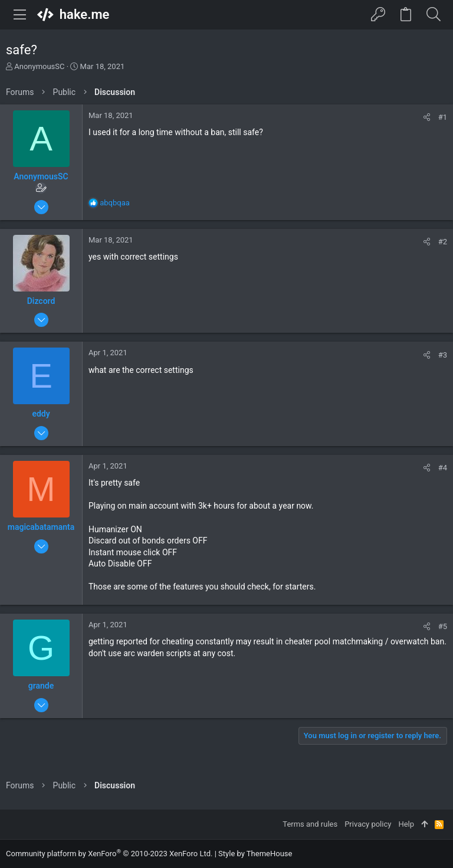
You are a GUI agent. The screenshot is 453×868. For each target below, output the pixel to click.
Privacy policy (368, 824)
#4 (443, 468)
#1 (443, 117)
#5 (443, 626)
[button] (20, 15)
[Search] (433, 15)
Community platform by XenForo (109, 854)
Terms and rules (310, 824)
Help (406, 824)
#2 (443, 242)
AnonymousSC (39, 66)
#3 (443, 355)
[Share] (427, 117)
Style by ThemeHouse (255, 854)
